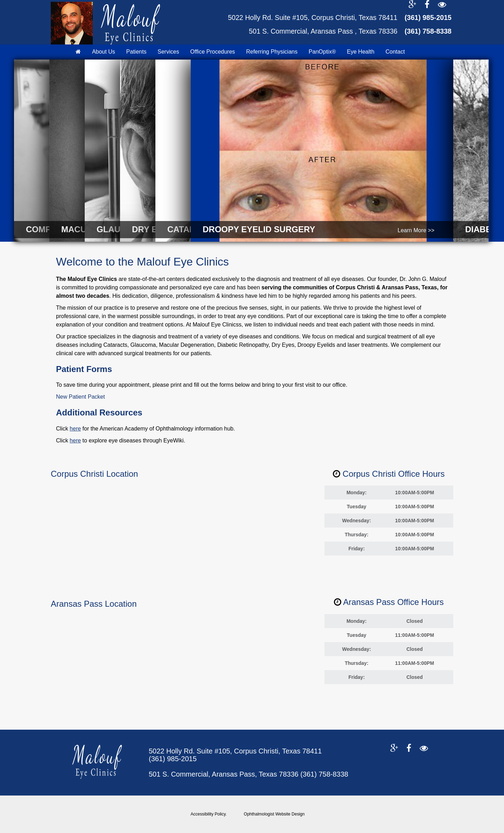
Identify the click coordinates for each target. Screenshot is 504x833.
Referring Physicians (272, 52)
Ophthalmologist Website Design (274, 814)
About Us (104, 52)
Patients (136, 52)
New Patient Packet (80, 397)
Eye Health (360, 52)
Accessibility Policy (208, 814)
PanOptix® (322, 52)
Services (168, 52)
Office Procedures (213, 52)
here (75, 429)
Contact (395, 52)
